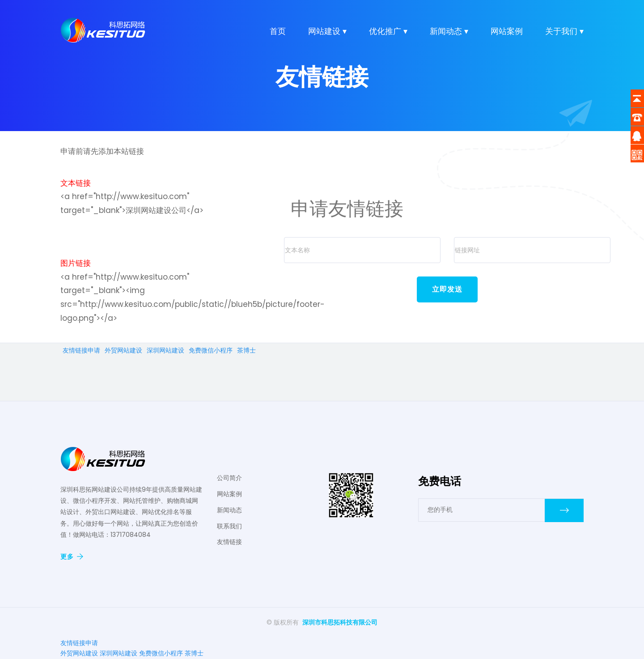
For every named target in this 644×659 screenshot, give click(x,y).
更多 (72, 557)
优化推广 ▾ (388, 32)
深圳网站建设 (165, 350)
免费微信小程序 (211, 350)
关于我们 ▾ (564, 32)
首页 (278, 32)
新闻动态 (229, 510)
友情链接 (229, 542)
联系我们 (229, 526)
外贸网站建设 (123, 350)
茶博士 (246, 350)
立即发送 (447, 289)
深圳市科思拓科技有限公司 (340, 622)
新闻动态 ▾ (449, 32)
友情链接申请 (81, 350)
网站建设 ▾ (327, 32)
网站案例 (507, 32)
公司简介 (229, 478)
